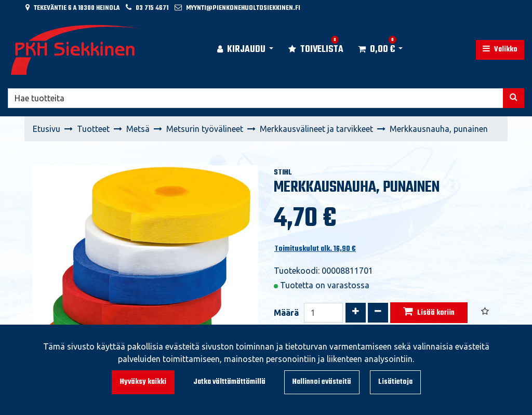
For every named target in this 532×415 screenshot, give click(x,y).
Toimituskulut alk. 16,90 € (315, 249)
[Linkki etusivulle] (76, 50)
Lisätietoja (395, 382)
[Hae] (256, 98)
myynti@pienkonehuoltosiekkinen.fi (243, 8)
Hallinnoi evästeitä (322, 382)
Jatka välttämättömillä (229, 382)
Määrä (286, 313)
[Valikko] (500, 50)
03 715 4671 (152, 8)
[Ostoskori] (376, 50)
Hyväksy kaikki (143, 382)
